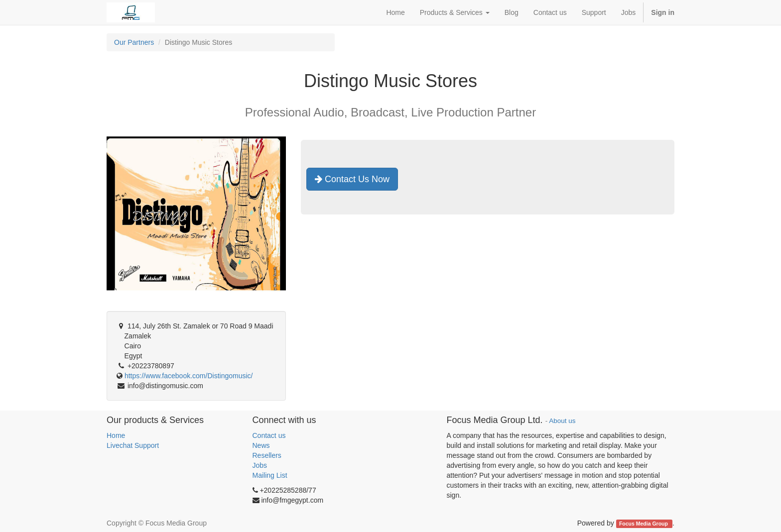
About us (562, 421)
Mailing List (270, 475)
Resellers (267, 455)
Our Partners (134, 42)
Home (116, 435)
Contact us (269, 435)
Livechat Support (133, 445)
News (261, 445)
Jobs (260, 465)
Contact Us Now (352, 179)
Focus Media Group (644, 524)
